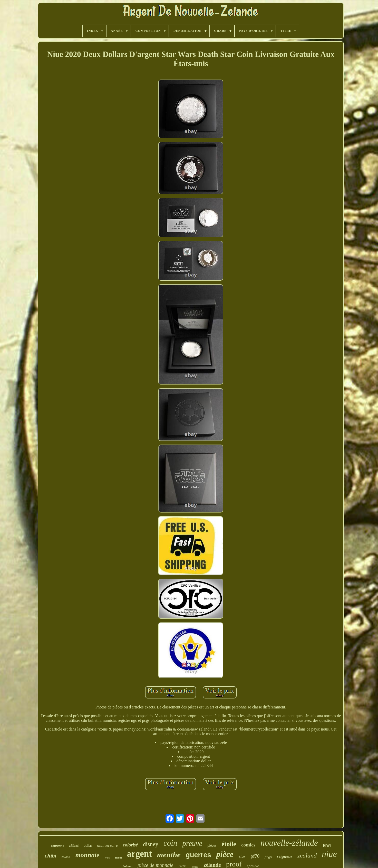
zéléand (74, 846)
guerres (198, 855)
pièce (225, 854)
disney (151, 844)
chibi (50, 856)
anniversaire (108, 845)
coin (170, 843)
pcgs (268, 857)
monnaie (88, 855)
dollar (88, 846)
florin (118, 857)
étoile (229, 844)
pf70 (255, 856)
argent (139, 854)
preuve (192, 843)
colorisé (130, 845)
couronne (57, 846)
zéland (66, 857)
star (242, 856)
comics (248, 845)
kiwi (327, 845)
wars (107, 857)
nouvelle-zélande (289, 843)
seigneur (285, 856)
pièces (212, 846)
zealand (307, 855)
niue (329, 854)
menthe (169, 855)
